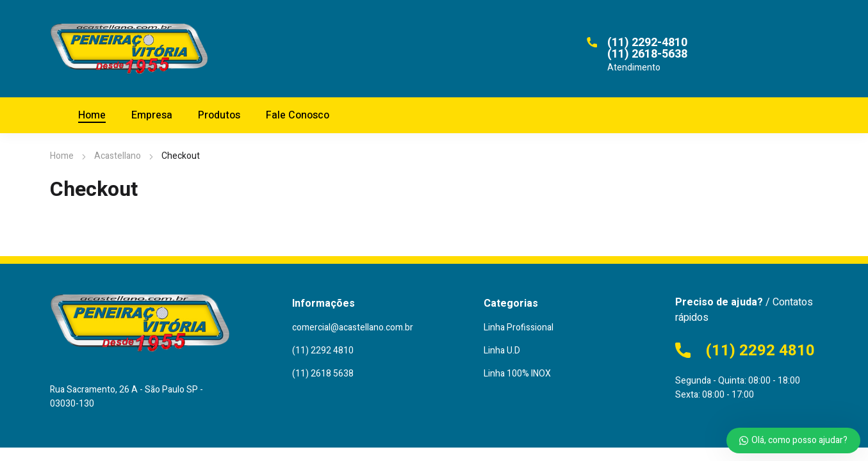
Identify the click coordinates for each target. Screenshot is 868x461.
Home (62, 156)
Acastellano (118, 156)
